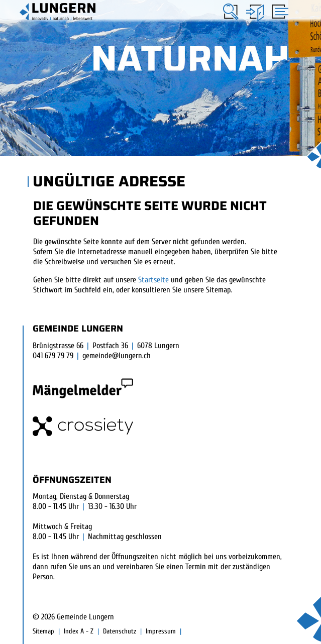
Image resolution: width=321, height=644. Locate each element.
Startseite (153, 280)
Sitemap (43, 631)
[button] (231, 12)
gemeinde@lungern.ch (117, 356)
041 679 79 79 (53, 356)
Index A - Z (79, 631)
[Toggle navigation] (279, 13)
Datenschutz (120, 631)
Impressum (161, 631)
